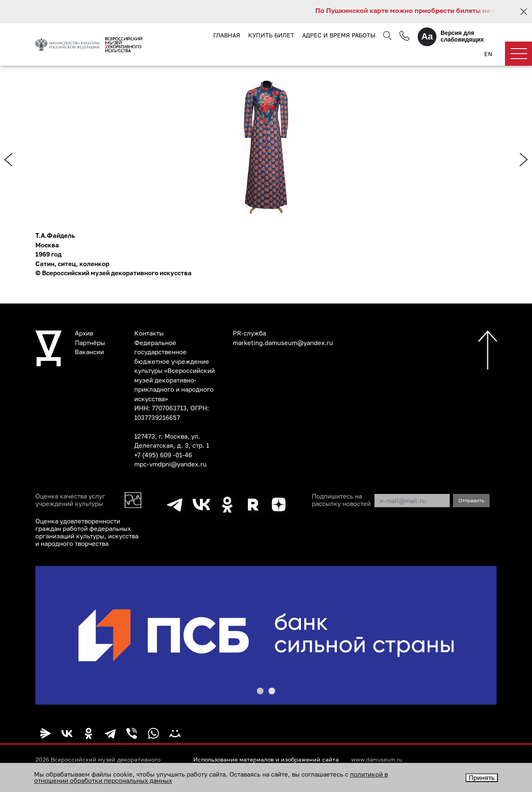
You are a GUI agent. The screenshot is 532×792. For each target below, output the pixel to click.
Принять (482, 777)
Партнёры (90, 343)
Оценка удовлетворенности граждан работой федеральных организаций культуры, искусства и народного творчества (87, 532)
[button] (260, 691)
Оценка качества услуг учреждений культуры (70, 500)
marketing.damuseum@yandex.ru (283, 343)
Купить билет (271, 35)
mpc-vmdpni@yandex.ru (170, 464)
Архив (84, 333)
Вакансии (89, 352)
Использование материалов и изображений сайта (266, 760)
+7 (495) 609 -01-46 (163, 455)
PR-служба (249, 333)
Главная (227, 35)
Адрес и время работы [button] (339, 35)
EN (488, 54)
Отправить (471, 500)
